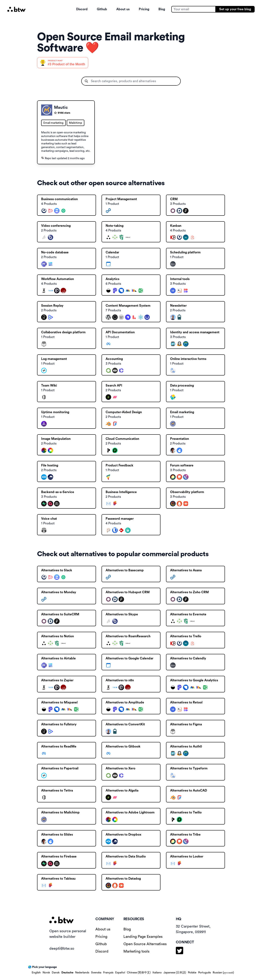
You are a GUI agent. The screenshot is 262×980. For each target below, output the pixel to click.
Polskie (192, 973)
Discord (82, 9)
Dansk (56, 973)
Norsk (46, 973)
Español (120, 973)
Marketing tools (136, 951)
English (36, 973)
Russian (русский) (223, 973)
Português (204, 973)
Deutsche (67, 973)
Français (108, 973)
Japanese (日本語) (175, 973)
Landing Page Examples (143, 937)
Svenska (96, 973)
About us (123, 9)
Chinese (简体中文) (139, 973)
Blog (162, 9)
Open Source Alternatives (145, 944)
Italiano (157, 973)
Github (102, 9)
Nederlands (82, 973)
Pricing (144, 9)
